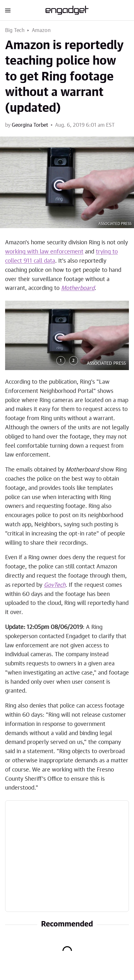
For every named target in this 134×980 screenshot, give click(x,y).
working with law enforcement (44, 252)
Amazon (41, 30)
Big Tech (15, 30)
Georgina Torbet (30, 125)
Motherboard (78, 288)
